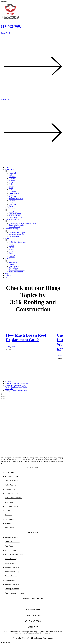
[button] (33, 394)
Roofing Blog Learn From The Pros (17, 387)
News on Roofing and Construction (16, 383)
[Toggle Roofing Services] (6, 210)
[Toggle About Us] (6, 261)
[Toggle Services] (6, 240)
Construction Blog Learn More (15, 385)
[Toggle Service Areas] (6, 171)
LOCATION (33, 598)
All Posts (8, 381)
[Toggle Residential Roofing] (6, 231)
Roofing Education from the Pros (16, 391)
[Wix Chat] (16, 447)
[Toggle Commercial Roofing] (6, 221)
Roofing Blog (10, 346)
